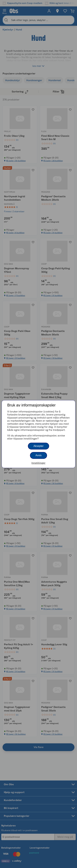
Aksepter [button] (38, 446)
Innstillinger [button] (38, 463)
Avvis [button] (38, 455)
